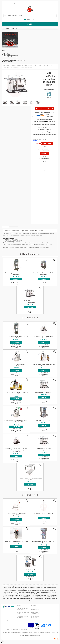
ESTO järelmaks (6, 54)
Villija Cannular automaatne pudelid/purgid (16, 541)
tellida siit (46, 126)
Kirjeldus (6, 227)
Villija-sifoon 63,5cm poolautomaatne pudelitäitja (16, 514)
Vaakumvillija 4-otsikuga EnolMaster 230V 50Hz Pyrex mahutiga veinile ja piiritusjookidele (16, 450)
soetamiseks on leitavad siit (44, 129)
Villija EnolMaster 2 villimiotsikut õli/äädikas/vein (44, 337)
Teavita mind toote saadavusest (44, 109)
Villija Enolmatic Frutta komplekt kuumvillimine (16, 365)
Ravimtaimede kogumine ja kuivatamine (11, 59)
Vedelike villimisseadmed (46, 65)
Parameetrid (14, 227)
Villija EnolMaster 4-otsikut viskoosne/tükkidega (30, 302)
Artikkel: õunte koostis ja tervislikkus (10, 56)
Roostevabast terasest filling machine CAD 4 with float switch (44, 542)
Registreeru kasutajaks (18, 3)
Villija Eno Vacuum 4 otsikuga (44, 420)
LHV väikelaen (6, 53)
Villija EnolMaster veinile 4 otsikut (44, 392)
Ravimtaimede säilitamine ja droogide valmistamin (13, 60)
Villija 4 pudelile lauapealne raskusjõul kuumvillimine (44, 274)
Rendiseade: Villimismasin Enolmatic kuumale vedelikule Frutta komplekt (16, 421)
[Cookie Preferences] (2, 642)
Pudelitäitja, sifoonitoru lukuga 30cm (44, 513)
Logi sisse (10, 3)
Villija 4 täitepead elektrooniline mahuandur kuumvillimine (16, 274)
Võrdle (44, 161)
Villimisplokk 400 (30, 569)
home (4, 65)
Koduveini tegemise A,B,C (8, 61)
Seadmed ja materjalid (11, 65)
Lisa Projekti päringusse (44, 158)
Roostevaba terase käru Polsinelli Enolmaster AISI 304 (30, 479)
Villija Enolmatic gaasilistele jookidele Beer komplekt (44, 365)
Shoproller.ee (56, 638)
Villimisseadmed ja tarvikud (35, 65)
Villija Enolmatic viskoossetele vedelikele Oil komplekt (16, 393)
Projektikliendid (35, 613)
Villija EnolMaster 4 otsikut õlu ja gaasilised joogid (22, 67)
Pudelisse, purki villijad (8, 67)
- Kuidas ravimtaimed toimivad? (9, 57)
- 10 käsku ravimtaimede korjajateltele (10, 58)
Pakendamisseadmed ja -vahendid (23, 65)
